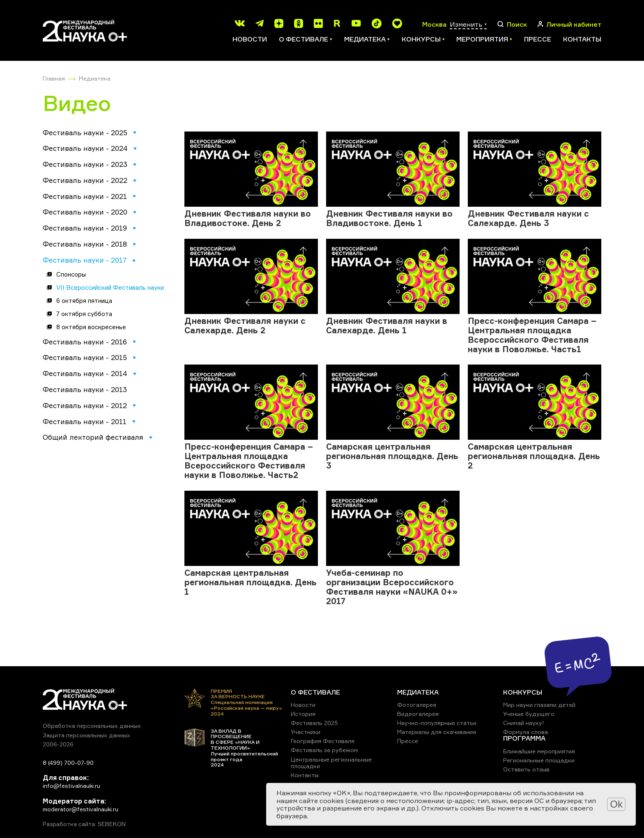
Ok (616, 804)
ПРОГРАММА (524, 738)
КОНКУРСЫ (523, 692)
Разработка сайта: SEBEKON (84, 824)
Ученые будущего (529, 714)
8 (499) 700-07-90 (68, 763)
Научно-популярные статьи (437, 723)
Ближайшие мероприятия (539, 751)
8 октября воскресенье (91, 327)
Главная (54, 78)
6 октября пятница (84, 301)
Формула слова (526, 732)
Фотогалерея (417, 705)
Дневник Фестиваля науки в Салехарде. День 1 (387, 326)
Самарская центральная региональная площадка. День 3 (392, 456)
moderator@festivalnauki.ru (80, 809)
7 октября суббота (84, 314)
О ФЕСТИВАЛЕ (315, 692)
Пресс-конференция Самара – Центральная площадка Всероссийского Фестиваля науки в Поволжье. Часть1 (532, 335)
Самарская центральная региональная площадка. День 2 (534, 456)
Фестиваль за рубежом (324, 750)
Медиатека (95, 78)
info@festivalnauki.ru (71, 786)
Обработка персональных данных (92, 726)
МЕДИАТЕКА (418, 692)
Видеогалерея (418, 714)
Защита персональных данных (86, 735)
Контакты (582, 39)
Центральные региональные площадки (331, 763)
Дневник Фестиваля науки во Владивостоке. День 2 (248, 218)
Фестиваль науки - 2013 (85, 389)
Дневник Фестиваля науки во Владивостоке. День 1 (389, 218)
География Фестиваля (323, 741)
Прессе (538, 39)
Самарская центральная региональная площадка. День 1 (251, 582)
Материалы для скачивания (437, 732)
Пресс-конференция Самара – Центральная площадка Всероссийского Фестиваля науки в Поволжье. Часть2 (249, 461)
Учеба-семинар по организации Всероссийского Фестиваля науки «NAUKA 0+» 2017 (392, 587)
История (303, 714)
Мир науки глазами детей (539, 705)
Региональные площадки (539, 760)
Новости (250, 39)
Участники (306, 732)
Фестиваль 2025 (314, 723)
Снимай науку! (524, 723)
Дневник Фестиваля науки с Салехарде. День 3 (528, 218)
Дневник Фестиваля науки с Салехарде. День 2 (245, 326)
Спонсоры (71, 274)
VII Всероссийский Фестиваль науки (110, 287)
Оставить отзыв (526, 769)
